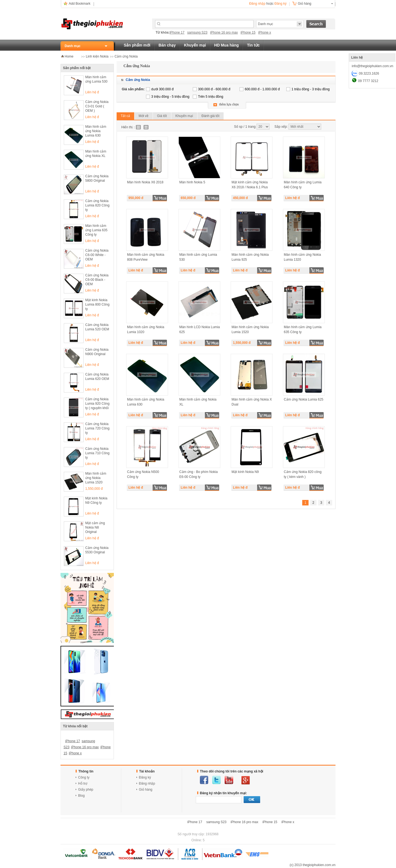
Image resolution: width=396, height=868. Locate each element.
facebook (204, 780)
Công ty (84, 777)
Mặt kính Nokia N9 (245, 472)
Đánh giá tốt (211, 116)
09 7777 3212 (368, 81)
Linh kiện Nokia (97, 56)
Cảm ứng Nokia (126, 56)
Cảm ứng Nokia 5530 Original (97, 550)
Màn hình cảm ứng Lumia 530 (96, 79)
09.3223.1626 (369, 74)
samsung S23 (197, 32)
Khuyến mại (195, 45)
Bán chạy (167, 45)
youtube (229, 780)
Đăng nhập (257, 4)
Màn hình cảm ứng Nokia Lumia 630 (96, 131)
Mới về (144, 116)
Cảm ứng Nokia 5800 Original (97, 178)
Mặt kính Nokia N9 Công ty (96, 500)
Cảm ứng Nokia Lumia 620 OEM (97, 377)
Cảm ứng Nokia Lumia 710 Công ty (97, 453)
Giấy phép (86, 790)
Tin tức (253, 45)
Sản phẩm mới (137, 45)
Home (69, 56)
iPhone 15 (248, 32)
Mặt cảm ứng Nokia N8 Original (95, 527)
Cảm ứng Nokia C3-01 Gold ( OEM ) (97, 106)
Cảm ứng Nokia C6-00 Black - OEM (97, 280)
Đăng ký (280, 4)
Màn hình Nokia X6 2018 (145, 182)
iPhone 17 (177, 32)
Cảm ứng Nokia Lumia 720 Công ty (97, 428)
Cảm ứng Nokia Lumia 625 (304, 399)
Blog (81, 796)
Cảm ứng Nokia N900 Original (97, 352)
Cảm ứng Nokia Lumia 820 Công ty (97, 205)
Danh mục (73, 46)
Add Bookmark (80, 4)
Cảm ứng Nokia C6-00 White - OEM (97, 255)
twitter (216, 780)
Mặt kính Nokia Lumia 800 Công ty (97, 304)
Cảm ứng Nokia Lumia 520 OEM (97, 327)
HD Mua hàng (226, 45)
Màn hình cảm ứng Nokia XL (96, 154)
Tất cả (125, 116)
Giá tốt (162, 116)
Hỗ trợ (83, 783)
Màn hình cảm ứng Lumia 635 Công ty (96, 230)
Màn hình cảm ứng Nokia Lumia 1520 (96, 478)
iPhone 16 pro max (224, 32)
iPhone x (265, 32)
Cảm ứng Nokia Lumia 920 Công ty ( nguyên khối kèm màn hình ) (97, 404)
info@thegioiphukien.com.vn (372, 66)
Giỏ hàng (305, 4)
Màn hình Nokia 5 (192, 182)
